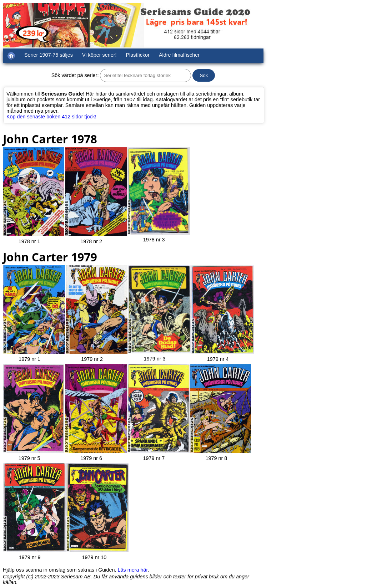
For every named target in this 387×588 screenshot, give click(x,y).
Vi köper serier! (99, 55)
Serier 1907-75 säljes (49, 55)
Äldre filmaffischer (179, 55)
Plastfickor (138, 55)
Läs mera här (133, 570)
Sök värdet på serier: (75, 75)
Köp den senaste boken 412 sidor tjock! (51, 117)
